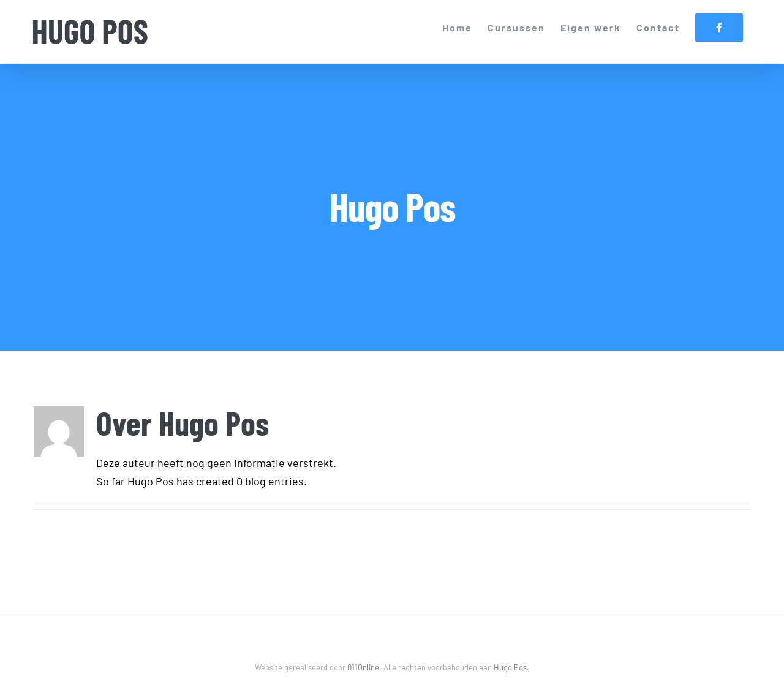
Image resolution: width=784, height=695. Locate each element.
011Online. (365, 667)
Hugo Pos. (511, 667)
